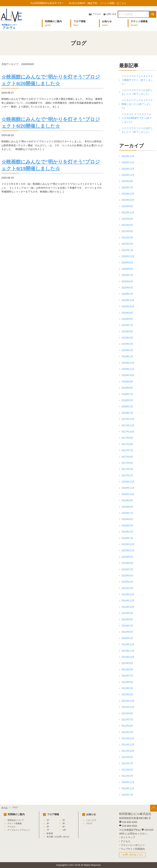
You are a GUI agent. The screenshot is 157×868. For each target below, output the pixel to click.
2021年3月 (127, 244)
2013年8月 (127, 669)
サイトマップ (128, 837)
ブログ (89, 823)
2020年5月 (127, 288)
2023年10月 (128, 200)
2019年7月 (127, 325)
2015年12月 (128, 544)
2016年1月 (127, 538)
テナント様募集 (15, 823)
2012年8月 (127, 713)
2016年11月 (128, 488)
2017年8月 (127, 444)
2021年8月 (127, 231)
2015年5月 (127, 576)
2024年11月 (128, 175)
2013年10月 (128, 657)
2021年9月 (127, 225)
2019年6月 (127, 331)
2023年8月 (127, 206)
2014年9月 (127, 613)
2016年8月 (127, 507)
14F (64, 830)
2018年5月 (127, 400)
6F (64, 827)
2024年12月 (128, 169)
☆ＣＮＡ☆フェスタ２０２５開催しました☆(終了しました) (137, 104)
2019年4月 (127, 338)
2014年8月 (127, 619)
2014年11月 (128, 601)
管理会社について (16, 820)
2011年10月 (128, 751)
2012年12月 (128, 701)
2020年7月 (127, 275)
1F (48, 820)
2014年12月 (128, 594)
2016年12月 (128, 482)
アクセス (97, 14)
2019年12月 (128, 300)
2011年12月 (128, 738)
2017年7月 (127, 450)
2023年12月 (128, 194)
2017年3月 (127, 469)
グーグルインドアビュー (19, 830)
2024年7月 (127, 187)
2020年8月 (127, 269)
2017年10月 (128, 432)
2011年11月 (128, 744)
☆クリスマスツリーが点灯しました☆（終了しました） (137, 92)
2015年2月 (127, 588)
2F (64, 820)
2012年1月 (127, 732)
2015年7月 (127, 569)
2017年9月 (127, 438)
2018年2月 (127, 406)
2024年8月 (127, 181)
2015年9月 (127, 557)
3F (48, 823)
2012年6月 (127, 726)
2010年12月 (128, 782)
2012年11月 (128, 707)
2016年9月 (127, 500)
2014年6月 (127, 632)
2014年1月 (127, 638)
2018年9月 (127, 382)
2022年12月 (128, 212)
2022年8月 (127, 219)
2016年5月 (127, 526)
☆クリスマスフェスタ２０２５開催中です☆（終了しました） (137, 80)
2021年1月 (127, 250)
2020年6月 (127, 281)
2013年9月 (127, 663)
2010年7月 (127, 795)
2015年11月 (128, 550)
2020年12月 (128, 256)
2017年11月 (128, 425)
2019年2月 (127, 350)
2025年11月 (128, 162)
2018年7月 (127, 394)
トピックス (91, 820)
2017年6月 (127, 457)
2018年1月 (127, 413)
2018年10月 (128, 375)
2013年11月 (128, 651)
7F (48, 830)
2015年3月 (127, 582)
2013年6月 (127, 682)
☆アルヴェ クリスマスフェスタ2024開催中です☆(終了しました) (137, 118)
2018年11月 (128, 369)
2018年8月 (127, 388)
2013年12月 (128, 644)
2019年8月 (127, 319)
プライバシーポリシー (133, 845)
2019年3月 (127, 344)
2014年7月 (127, 626)
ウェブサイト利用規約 (133, 849)
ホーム (4, 807)
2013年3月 (127, 694)
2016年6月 (127, 519)
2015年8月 (127, 563)
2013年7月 (127, 676)
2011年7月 (127, 763)
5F (48, 827)
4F (64, 823)
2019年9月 (127, 313)
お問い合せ (111, 14)
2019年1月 (127, 356)
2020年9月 (127, 262)
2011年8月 (127, 757)
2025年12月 (128, 156)
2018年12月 (128, 363)
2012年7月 (127, 720)
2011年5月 (127, 770)
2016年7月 (127, 513)
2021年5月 (127, 238)
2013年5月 (127, 688)
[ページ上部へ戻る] (154, 808)
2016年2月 (127, 532)
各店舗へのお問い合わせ (58, 837)
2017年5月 (127, 463)
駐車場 (50, 833)
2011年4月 (127, 776)
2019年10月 (128, 306)
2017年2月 (127, 475)
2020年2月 (127, 294)
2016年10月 (128, 494)
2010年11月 (128, 788)
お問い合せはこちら (133, 854)
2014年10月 (128, 607)
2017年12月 (128, 419)
